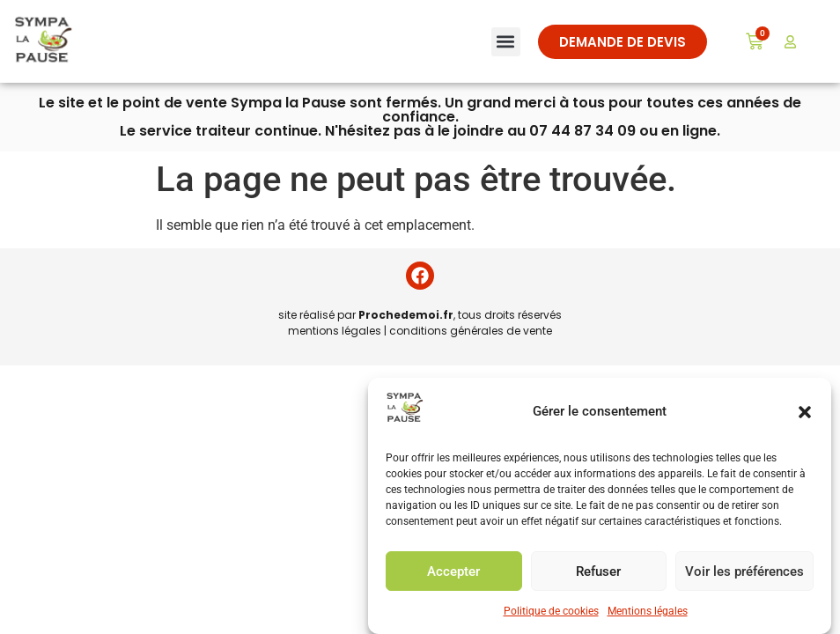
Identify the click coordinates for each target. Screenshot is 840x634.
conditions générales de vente (471, 331)
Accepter (453, 571)
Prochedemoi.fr (406, 315)
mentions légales (335, 331)
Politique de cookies (551, 611)
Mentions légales (648, 611)
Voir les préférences (744, 571)
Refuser (598, 571)
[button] (805, 412)
